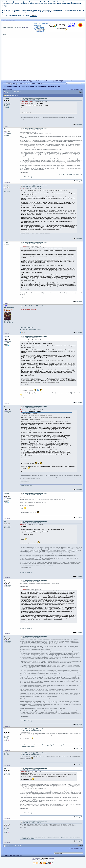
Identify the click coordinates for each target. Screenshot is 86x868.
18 (17, 92)
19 (19, 92)
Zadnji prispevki (32, 81)
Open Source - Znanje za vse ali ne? (27, 87)
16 (14, 92)
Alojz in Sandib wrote (26, 101)
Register (26, 27)
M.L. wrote (23, 188)
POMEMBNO (18, 81)
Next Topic (80, 89)
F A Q (25, 81)
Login (20, 27)
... (11, 92)
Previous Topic (72, 89)
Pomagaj (65, 81)
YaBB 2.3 (51, 859)
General (15, 87)
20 (20, 92)
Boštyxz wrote (24, 103)
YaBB (33, 860)
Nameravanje (50, 81)
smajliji (70, 81)
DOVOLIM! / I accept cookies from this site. (17, 15)
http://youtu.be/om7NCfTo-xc (28, 309)
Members (27, 84)
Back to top (7, 126)
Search (20, 84)
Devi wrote (23, 771)
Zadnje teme (41, 81)
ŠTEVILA (58, 81)
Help (14, 84)
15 (13, 92)
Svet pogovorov (7, 87)
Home (9, 84)
